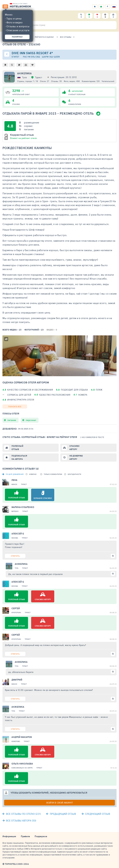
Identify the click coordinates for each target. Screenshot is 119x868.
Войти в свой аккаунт (60, 803)
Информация (9, 836)
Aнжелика (24, 73)
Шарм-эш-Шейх (51, 57)
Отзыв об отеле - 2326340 (21, 44)
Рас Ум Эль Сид (31, 57)
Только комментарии (53, 474)
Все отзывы (66, 37)
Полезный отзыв (17, 448)
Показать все (15, 406)
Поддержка (41, 836)
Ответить (15, 556)
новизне (33, 474)
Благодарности (74, 474)
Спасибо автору (74, 448)
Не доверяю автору (76, 457)
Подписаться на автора (19, 457)
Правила (25, 836)
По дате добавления (15, 474)
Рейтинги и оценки (44, 37)
